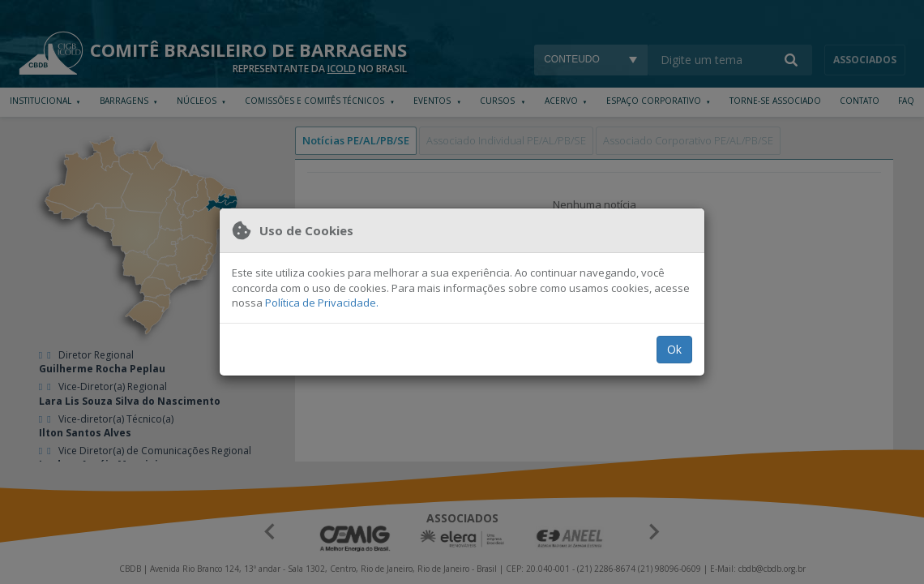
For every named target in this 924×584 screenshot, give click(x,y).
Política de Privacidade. (322, 303)
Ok (674, 349)
